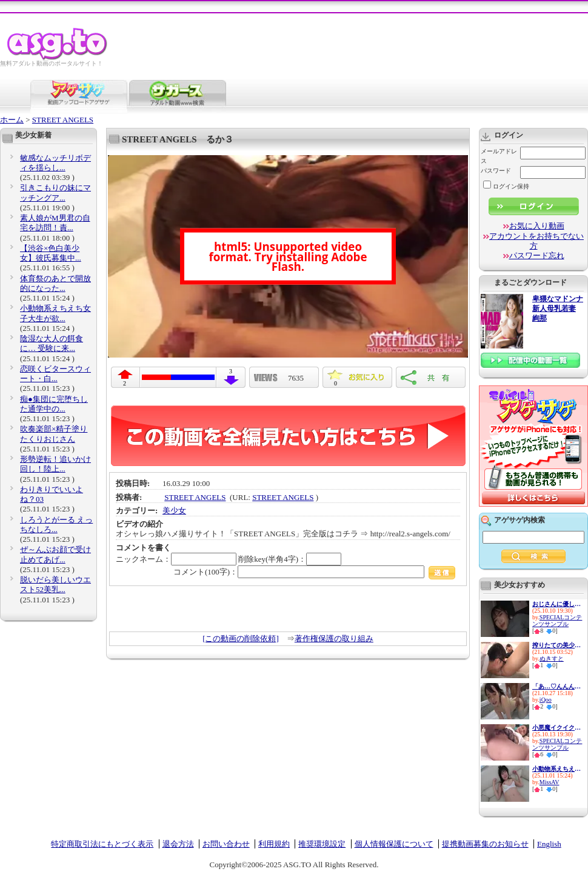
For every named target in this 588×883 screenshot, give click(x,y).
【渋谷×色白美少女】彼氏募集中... (51, 253)
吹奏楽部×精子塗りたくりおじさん (54, 434)
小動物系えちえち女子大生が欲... (55, 313)
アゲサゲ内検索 (520, 520)
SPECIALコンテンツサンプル (557, 621)
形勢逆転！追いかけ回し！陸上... (55, 464)
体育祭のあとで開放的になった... (55, 283)
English (549, 844)
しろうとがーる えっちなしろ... (56, 525)
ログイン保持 (506, 186)
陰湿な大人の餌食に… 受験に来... (52, 343)
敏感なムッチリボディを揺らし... (55, 163)
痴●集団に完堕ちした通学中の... (54, 404)
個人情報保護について (394, 844)
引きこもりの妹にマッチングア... (55, 192)
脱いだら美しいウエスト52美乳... (55, 585)
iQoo (546, 700)
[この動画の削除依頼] (241, 638)
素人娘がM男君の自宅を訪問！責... (55, 223)
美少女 (174, 511)
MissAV (550, 782)
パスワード (496, 171)
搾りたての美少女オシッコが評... (556, 645)
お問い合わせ (226, 844)
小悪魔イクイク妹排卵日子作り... (556, 728)
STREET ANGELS (63, 120)
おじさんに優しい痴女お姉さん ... (556, 604)
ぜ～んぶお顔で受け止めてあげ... (55, 554)
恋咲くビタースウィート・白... (55, 374)
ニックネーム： (176, 559)
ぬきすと (552, 658)
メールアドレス (499, 156)
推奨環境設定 (322, 844)
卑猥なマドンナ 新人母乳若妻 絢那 (558, 309)
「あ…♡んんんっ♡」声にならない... (556, 686)
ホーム (12, 120)
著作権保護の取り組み (334, 638)
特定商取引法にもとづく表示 (102, 844)
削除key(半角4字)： (290, 559)
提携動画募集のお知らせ (485, 844)
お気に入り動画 (537, 226)
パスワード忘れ (537, 255)
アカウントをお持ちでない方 (536, 241)
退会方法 (178, 844)
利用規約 (274, 844)
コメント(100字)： (314, 572)
